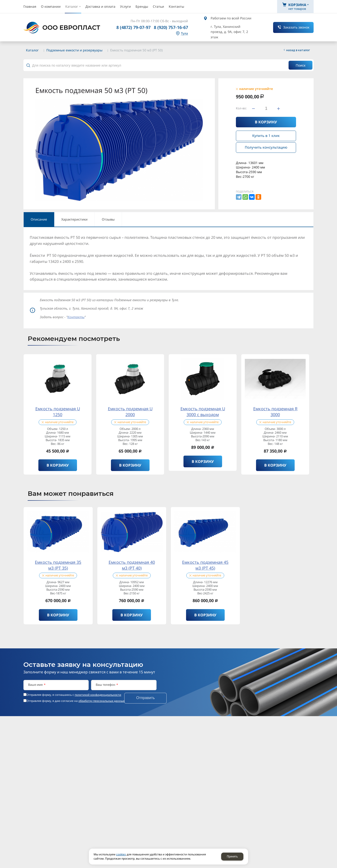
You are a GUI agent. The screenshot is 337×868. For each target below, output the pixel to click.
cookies (121, 854)
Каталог (32, 50)
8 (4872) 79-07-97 (133, 27)
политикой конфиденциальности (98, 695)
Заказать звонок (296, 27)
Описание (39, 219)
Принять (232, 857)
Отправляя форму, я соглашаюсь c (74, 695)
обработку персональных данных (101, 701)
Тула (184, 34)
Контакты (76, 317)
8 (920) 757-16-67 (171, 27)
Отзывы (108, 219)
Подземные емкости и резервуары (74, 50)
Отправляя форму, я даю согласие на (75, 701)
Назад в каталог (298, 50)
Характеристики (74, 219)
